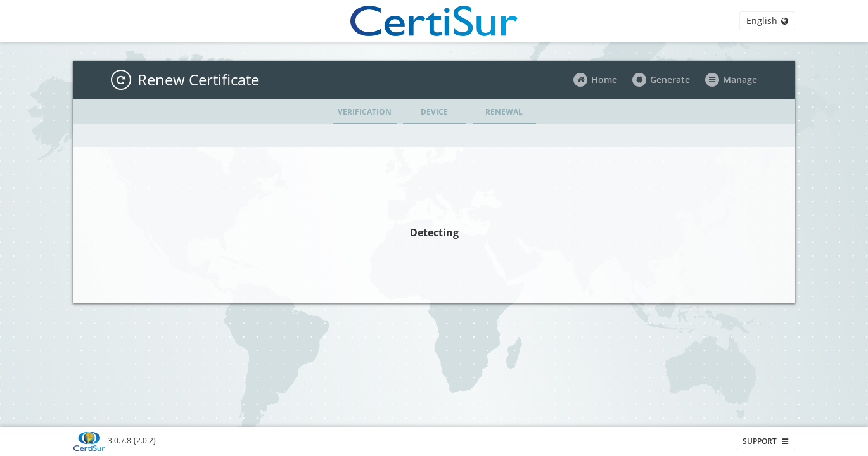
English (767, 21)
